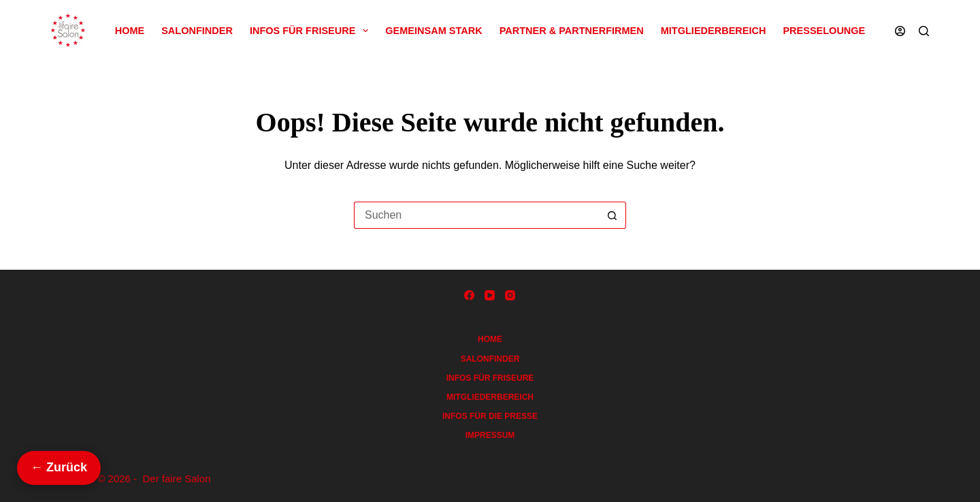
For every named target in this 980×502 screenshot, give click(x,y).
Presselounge (824, 31)
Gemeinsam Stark (434, 31)
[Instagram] (510, 295)
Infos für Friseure (312, 31)
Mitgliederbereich (714, 31)
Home (130, 31)
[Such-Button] (612, 215)
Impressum (490, 435)
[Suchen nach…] (476, 215)
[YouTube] (490, 295)
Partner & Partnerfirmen (572, 31)
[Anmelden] (900, 31)
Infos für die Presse (490, 416)
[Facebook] (469, 295)
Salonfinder (197, 31)
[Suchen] (924, 31)
